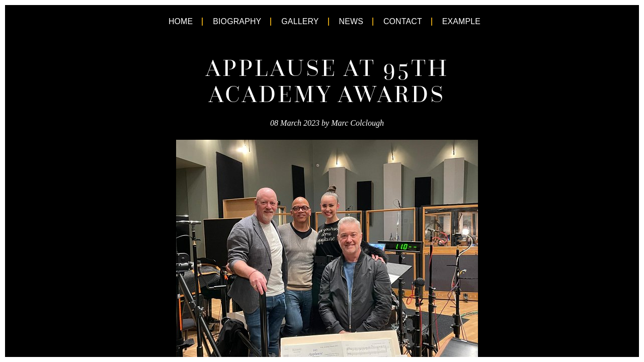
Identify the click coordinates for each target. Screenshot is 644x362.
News (355, 22)
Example (480, 22)
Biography (224, 22)
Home (159, 22)
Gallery (297, 22)
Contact (413, 22)
